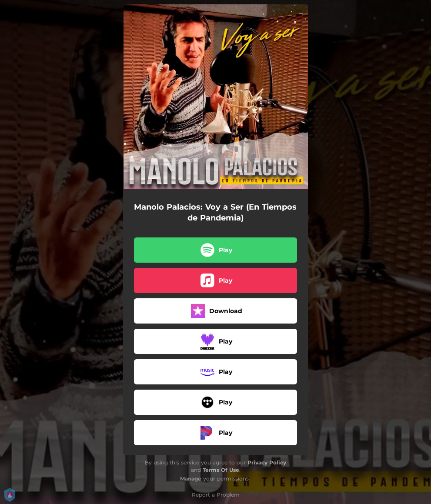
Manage (191, 479)
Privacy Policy (267, 462)
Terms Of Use (221, 470)
